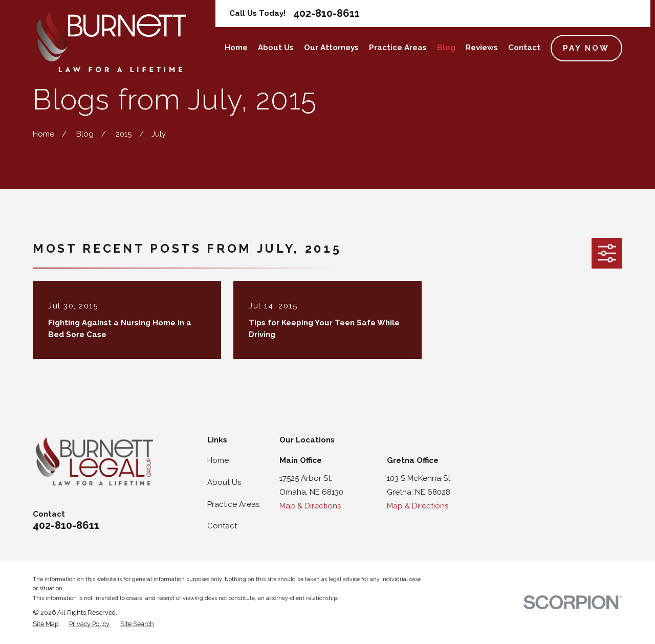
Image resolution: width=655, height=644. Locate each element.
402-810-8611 (326, 13)
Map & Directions (310, 506)
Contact (222, 526)
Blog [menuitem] (446, 48)
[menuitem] (46, 624)
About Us (224, 482)
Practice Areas (233, 504)
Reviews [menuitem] (482, 48)
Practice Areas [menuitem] (398, 48)
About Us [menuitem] (276, 48)
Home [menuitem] (236, 48)
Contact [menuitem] (524, 48)
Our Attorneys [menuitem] (331, 48)
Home (218, 460)
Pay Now (586, 48)
